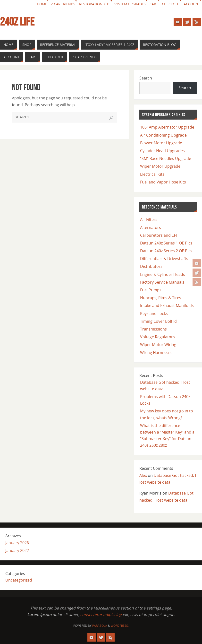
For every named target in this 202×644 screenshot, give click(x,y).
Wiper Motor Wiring (158, 345)
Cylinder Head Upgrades (162, 151)
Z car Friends (63, 4)
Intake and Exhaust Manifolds (167, 305)
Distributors (151, 266)
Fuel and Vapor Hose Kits (163, 182)
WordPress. (120, 626)
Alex (143, 475)
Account (192, 4)
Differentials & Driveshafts (164, 259)
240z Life (17, 22)
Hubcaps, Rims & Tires (161, 298)
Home (42, 4)
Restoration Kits (95, 4)
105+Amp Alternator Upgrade (167, 127)
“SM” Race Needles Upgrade (166, 158)
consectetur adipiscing (101, 615)
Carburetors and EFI (158, 235)
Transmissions (153, 329)
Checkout (171, 4)
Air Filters (149, 219)
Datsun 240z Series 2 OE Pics (166, 251)
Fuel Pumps (151, 290)
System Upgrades (130, 4)
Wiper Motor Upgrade (160, 166)
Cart (154, 4)
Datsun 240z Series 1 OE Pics (166, 243)
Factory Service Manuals (162, 282)
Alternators (151, 227)
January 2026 (17, 543)
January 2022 (17, 550)
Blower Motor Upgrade (161, 143)
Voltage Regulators (157, 337)
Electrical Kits (152, 174)
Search (146, 78)
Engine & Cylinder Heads (163, 274)
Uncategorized (19, 580)
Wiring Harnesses (156, 353)
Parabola (100, 626)
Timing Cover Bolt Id (158, 321)
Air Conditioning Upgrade (163, 135)
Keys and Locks (154, 313)
